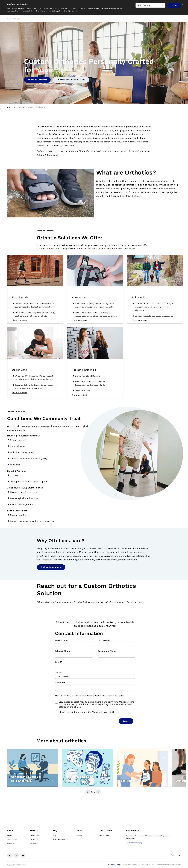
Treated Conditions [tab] (36, 107)
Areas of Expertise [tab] (16, 107)
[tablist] (94, 108)
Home (9, 19)
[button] (88, 792)
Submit (126, 721)
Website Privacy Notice (104, 712)
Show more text (20, 320)
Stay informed (133, 831)
